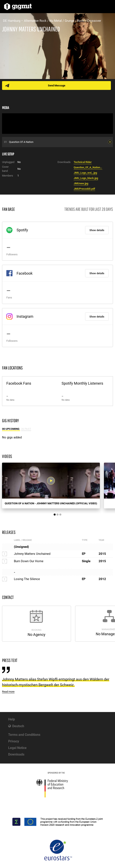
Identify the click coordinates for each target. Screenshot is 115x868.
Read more (8, 692)
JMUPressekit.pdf (84, 189)
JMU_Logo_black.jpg (86, 178)
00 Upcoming (11, 429)
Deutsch (18, 726)
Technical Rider (83, 162)
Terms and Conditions (24, 735)
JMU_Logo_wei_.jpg (85, 173)
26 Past (26, 429)
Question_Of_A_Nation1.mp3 (88, 167)
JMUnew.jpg (81, 183)
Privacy (14, 741)
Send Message (57, 85)
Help (12, 719)
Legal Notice (17, 748)
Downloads (16, 754)
